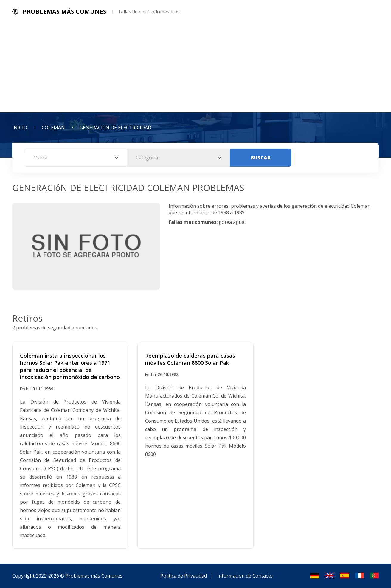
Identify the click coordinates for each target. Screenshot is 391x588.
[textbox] (76, 158)
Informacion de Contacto (245, 576)
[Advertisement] (195, 68)
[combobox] (76, 158)
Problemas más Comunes (94, 576)
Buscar (261, 158)
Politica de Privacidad (184, 576)
